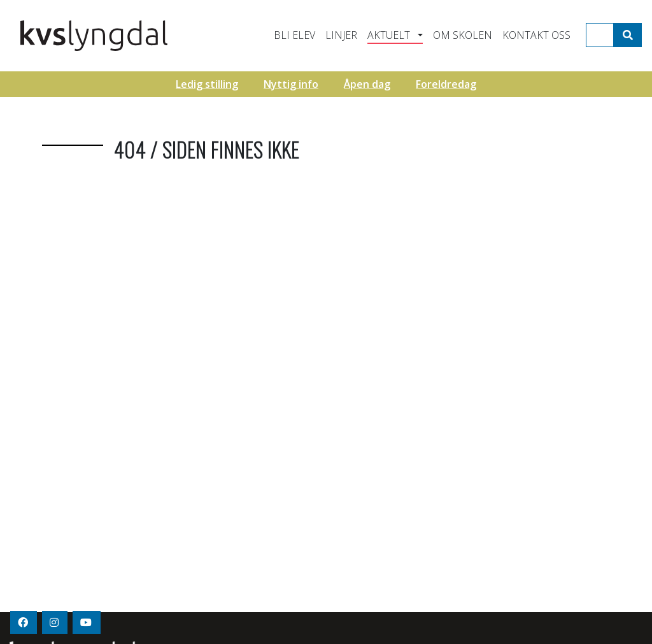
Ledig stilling (207, 84)
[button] (418, 35)
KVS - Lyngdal (137, 36)
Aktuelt (389, 35)
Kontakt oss (536, 35)
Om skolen (463, 35)
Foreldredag (446, 84)
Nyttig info (291, 84)
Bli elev (294, 35)
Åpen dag (367, 84)
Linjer (341, 35)
